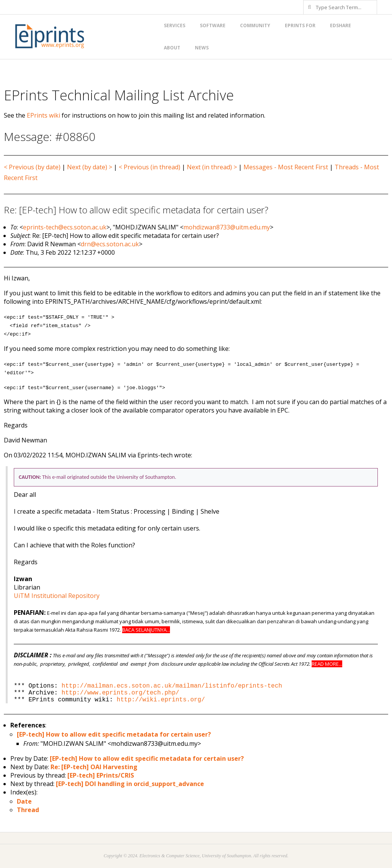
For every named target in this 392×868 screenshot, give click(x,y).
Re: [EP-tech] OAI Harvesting (94, 767)
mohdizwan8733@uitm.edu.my (227, 227)
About (172, 48)
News (202, 48)
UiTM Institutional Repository (57, 596)
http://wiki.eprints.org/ (161, 700)
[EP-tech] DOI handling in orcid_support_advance (130, 784)
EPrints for (300, 25)
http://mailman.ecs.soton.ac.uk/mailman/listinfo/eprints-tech (172, 686)
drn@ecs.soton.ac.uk (110, 244)
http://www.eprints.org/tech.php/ (120, 693)
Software (213, 25)
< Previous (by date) (32, 167)
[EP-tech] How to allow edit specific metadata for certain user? (114, 734)
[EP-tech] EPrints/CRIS (101, 775)
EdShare (341, 25)
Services (175, 25)
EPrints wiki (43, 115)
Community (255, 25)
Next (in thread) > (212, 167)
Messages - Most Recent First (286, 167)
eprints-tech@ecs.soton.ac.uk (65, 227)
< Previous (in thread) (149, 167)
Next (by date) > (90, 167)
